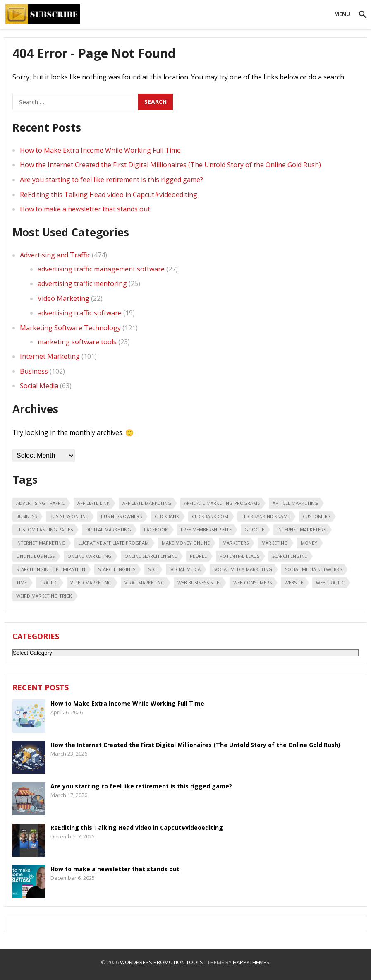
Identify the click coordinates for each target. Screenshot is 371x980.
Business (34, 371)
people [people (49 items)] (198, 556)
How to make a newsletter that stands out (85, 209)
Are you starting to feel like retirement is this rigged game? (111, 180)
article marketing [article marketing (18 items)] (295, 503)
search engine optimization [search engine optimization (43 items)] (51, 569)
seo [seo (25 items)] (152, 569)
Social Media (39, 386)
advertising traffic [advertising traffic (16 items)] (40, 503)
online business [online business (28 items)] (35, 556)
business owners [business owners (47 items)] (121, 516)
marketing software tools (77, 342)
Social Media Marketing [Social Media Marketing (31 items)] (243, 569)
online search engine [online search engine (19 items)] (151, 556)
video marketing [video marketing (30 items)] (91, 582)
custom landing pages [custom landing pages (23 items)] (44, 530)
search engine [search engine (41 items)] (290, 556)
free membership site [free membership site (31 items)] (206, 530)
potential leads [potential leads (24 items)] (239, 556)
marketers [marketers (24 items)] (236, 543)
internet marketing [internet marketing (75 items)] (41, 543)
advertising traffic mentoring (82, 283)
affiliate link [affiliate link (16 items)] (93, 503)
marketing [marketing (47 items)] (275, 543)
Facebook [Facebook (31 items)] (156, 530)
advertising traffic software (80, 313)
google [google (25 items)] (254, 530)
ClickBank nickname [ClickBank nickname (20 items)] (266, 516)
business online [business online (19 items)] (69, 516)
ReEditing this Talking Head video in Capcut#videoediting (109, 195)
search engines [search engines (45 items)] (117, 569)
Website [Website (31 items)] (294, 582)
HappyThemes (251, 962)
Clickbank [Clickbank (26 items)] (167, 516)
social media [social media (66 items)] (185, 569)
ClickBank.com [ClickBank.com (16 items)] (210, 516)
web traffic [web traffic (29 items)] (330, 582)
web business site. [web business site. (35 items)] (199, 582)
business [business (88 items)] (26, 516)
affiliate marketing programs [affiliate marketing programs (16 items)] (222, 503)
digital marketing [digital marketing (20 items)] (108, 530)
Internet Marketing (50, 356)
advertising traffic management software (101, 269)
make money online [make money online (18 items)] (186, 543)
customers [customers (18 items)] (316, 516)
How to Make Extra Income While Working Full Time (100, 150)
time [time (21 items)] (22, 582)
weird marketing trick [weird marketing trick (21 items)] (44, 596)
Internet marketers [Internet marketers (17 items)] (302, 530)
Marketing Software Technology (70, 328)
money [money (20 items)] (309, 543)
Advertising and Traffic (55, 255)
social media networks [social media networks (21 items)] (314, 569)
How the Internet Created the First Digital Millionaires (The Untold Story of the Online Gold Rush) (170, 165)
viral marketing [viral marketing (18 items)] (145, 582)
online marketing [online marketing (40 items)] (90, 556)
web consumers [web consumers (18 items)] (253, 582)
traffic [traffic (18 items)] (49, 582)
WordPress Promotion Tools (162, 962)
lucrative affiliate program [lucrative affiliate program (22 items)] (114, 543)
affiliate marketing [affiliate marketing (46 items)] (147, 503)
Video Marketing (63, 298)
